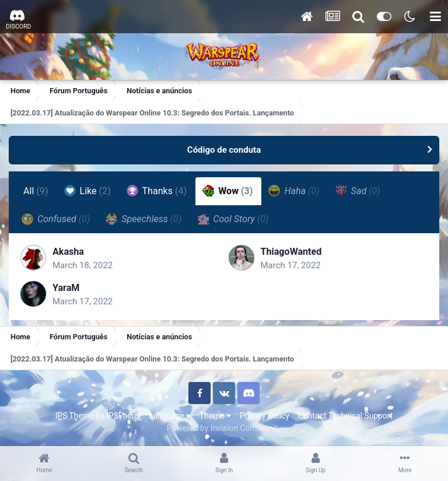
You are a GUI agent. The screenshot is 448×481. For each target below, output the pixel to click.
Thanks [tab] (157, 191)
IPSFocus (123, 416)
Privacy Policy (265, 416)
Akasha (68, 252)
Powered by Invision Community (224, 428)
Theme (215, 416)
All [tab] (36, 191)
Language (170, 416)
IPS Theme (75, 416)
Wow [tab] (228, 191)
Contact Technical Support (345, 416)
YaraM (66, 288)
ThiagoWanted (291, 252)
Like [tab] (87, 191)
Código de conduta (224, 150)
